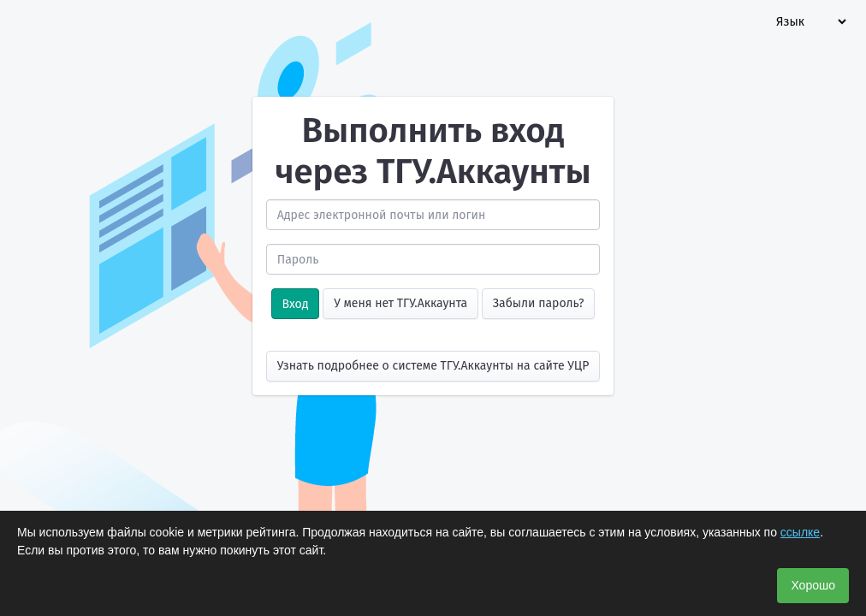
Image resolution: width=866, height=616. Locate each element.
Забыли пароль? (539, 303)
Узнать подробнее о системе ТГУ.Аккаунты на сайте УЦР (433, 366)
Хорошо (813, 585)
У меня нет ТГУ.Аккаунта (400, 303)
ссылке (800, 532)
